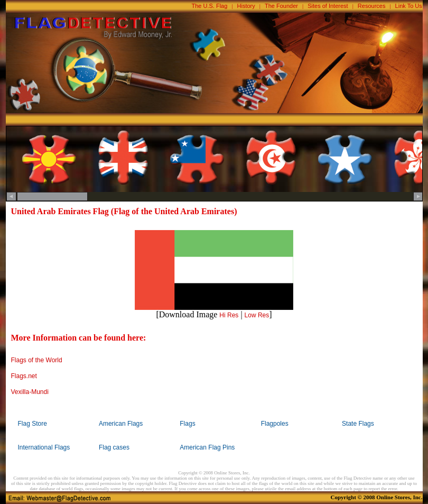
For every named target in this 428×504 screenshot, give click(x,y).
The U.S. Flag (210, 6)
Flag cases (114, 447)
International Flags (44, 447)
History (246, 6)
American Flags (121, 424)
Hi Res (229, 315)
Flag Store (32, 424)
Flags (187, 424)
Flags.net (24, 376)
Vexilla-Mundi (30, 392)
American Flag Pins (207, 447)
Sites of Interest (328, 6)
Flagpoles (275, 424)
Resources (372, 6)
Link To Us (409, 6)
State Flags (358, 424)
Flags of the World (37, 360)
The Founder (281, 6)
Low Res (257, 315)
